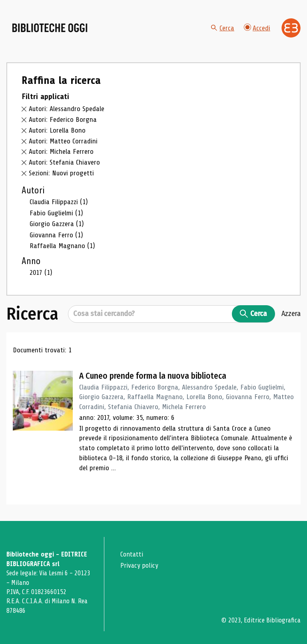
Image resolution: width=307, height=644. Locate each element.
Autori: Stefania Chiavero (64, 163)
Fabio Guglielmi (56, 213)
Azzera (291, 314)
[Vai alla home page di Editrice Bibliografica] (291, 28)
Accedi (257, 28)
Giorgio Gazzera (57, 224)
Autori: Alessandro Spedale (67, 109)
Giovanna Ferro (56, 235)
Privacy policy (139, 565)
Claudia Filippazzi (59, 202)
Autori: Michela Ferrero (61, 152)
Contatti (132, 555)
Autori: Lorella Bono (57, 131)
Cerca (223, 28)
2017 (41, 273)
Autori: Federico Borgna (63, 120)
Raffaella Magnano (62, 246)
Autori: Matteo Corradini (63, 141)
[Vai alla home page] (51, 28)
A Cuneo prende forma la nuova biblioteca (153, 377)
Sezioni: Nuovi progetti (61, 173)
